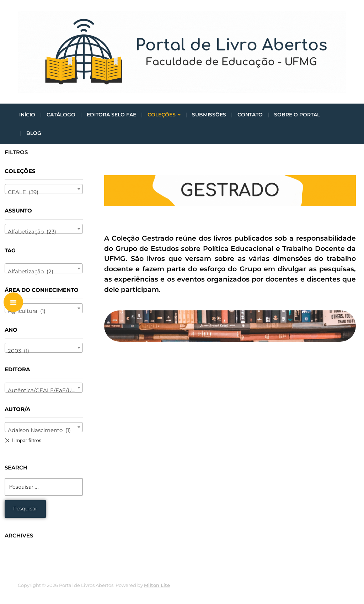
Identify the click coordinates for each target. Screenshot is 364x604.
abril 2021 (17, 558)
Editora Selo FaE (111, 115)
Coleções (162, 115)
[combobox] (44, 189)
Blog (34, 133)
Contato (250, 115)
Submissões (209, 115)
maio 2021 (18, 550)
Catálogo (61, 115)
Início (27, 115)
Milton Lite (157, 585)
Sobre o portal (297, 115)
